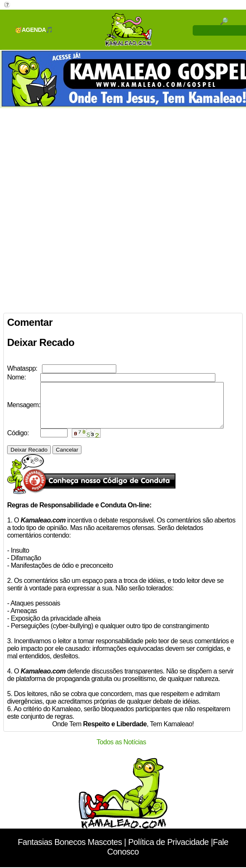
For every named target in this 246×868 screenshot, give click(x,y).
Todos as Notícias (121, 751)
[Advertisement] (97, 209)
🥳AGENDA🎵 (34, 30)
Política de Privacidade (168, 851)
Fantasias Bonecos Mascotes (70, 851)
